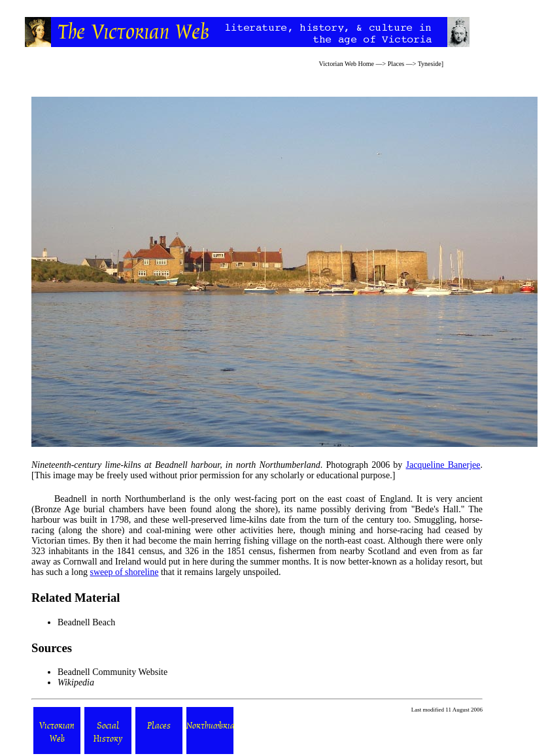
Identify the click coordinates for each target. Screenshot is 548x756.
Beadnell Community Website (112, 672)
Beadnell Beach (86, 622)
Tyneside (430, 64)
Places (396, 64)
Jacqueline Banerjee (443, 465)
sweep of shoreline (124, 572)
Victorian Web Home (347, 64)
